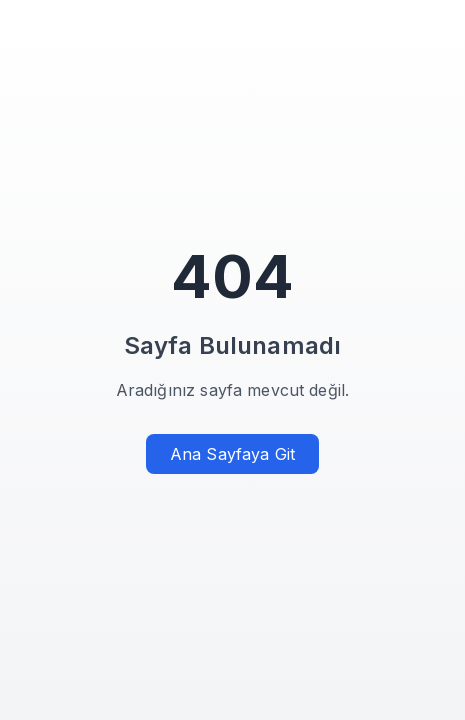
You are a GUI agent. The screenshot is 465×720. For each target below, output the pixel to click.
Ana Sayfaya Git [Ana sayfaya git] (232, 454)
